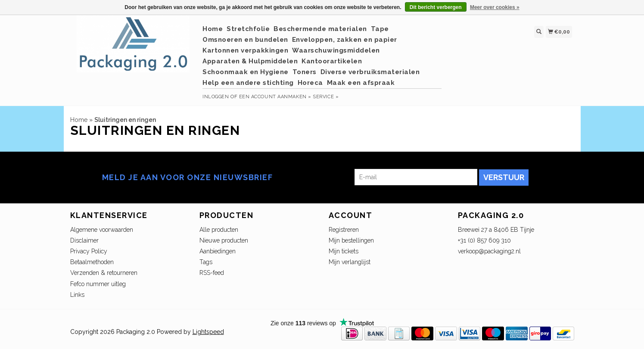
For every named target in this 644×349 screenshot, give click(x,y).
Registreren (344, 230)
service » (326, 97)
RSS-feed (212, 273)
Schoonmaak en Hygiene (246, 72)
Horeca (310, 83)
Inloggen (216, 97)
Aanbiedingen (218, 251)
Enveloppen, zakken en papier (345, 40)
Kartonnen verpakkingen (245, 50)
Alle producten (219, 230)
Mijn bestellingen (351, 240)
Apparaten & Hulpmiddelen (250, 61)
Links (77, 295)
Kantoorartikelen (332, 61)
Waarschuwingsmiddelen (336, 50)
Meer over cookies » (495, 7)
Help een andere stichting (248, 83)
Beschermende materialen (320, 29)
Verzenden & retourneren (104, 273)
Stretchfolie (248, 29)
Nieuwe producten (224, 240)
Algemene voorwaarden (102, 230)
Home (213, 29)
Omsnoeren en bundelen (245, 40)
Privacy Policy (89, 251)
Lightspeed (208, 332)
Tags (206, 262)
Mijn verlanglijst (350, 262)
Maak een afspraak (361, 83)
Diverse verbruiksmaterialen (370, 72)
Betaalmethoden (92, 262)
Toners (305, 72)
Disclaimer (84, 240)
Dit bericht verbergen (436, 7)
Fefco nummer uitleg (98, 284)
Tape (380, 29)
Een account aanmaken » (275, 97)
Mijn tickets (344, 251)
